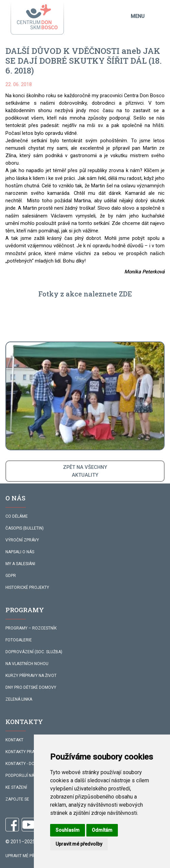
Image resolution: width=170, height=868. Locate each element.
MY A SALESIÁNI (20, 564)
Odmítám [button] (102, 830)
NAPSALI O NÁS (20, 552)
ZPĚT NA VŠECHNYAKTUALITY (85, 471)
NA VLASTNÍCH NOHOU (27, 664)
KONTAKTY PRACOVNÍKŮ (29, 752)
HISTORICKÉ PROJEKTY (27, 587)
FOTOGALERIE (19, 640)
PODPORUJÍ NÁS (21, 776)
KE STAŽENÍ (16, 787)
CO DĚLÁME (17, 516)
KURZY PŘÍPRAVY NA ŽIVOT (31, 676)
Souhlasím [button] (68, 830)
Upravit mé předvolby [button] (79, 844)
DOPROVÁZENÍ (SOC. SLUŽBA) (34, 652)
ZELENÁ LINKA (19, 699)
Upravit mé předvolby (29, 856)
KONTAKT (14, 740)
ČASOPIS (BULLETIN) (25, 528)
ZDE (125, 294)
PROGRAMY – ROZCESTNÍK (31, 628)
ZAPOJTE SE (17, 799)
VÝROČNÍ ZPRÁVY (22, 540)
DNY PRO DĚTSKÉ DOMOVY (31, 687)
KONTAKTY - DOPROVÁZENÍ (31, 764)
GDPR (11, 576)
